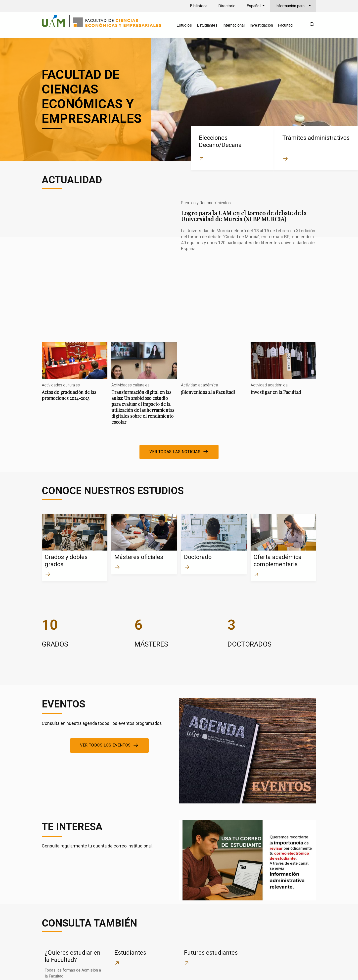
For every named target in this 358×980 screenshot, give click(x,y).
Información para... (292, 6)
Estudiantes (207, 25)
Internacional (234, 25)
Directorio (227, 6)
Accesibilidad (287, 969)
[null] (312, 25)
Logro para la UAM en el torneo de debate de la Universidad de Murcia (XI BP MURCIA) (179, 243)
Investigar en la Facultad (283, 327)
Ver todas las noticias (175, 406)
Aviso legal (256, 969)
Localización (203, 969)
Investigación (261, 25)
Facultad (285, 25)
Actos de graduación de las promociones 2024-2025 (75, 330)
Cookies (176, 969)
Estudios (184, 25)
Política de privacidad (141, 969)
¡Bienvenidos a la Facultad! (214, 327)
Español (254, 6)
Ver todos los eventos (105, 700)
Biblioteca (199, 6)
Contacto (230, 969)
